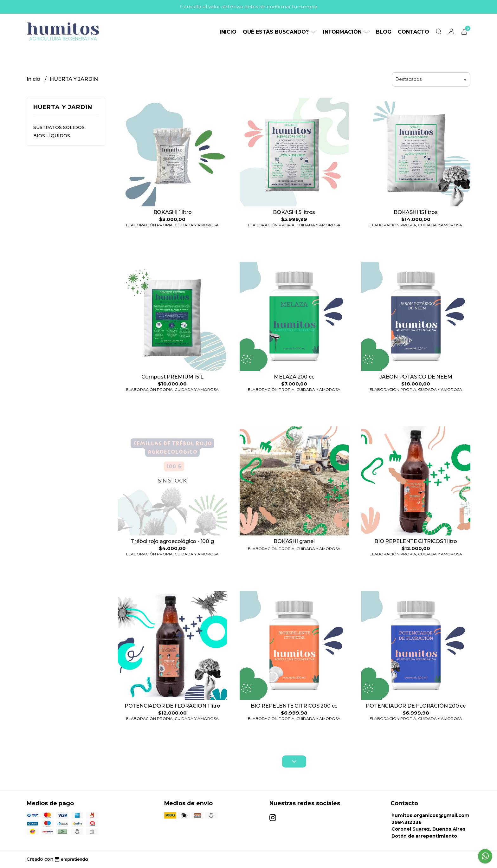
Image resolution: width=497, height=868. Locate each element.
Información (346, 32)
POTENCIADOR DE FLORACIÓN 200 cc (416, 706)
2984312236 (407, 822)
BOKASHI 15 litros (416, 212)
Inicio (228, 32)
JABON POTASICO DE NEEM (416, 377)
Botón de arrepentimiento (424, 836)
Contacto (413, 32)
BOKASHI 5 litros (294, 212)
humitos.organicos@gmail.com (430, 815)
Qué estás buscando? (280, 32)
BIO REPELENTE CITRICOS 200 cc (294, 706)
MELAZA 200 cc (294, 377)
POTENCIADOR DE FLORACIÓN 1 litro (172, 706)
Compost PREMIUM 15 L (172, 377)
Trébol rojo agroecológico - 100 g (172, 541)
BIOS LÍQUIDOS (52, 136)
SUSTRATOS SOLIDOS (59, 127)
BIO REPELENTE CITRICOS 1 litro (416, 541)
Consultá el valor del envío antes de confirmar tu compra (249, 6)
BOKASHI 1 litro (173, 212)
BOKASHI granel (294, 541)
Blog (384, 32)
